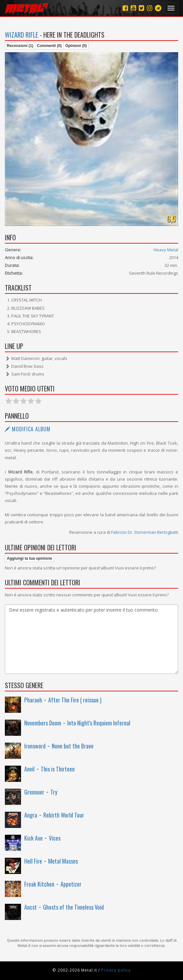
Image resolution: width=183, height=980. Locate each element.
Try (54, 792)
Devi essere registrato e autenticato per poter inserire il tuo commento (91, 639)
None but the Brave (73, 746)
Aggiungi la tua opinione (29, 558)
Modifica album (28, 429)
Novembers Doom (43, 723)
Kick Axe (33, 838)
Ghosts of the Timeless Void (73, 907)
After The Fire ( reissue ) (75, 700)
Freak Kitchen (39, 884)
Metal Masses (63, 861)
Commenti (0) (49, 46)
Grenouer (34, 792)
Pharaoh (33, 700)
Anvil (29, 769)
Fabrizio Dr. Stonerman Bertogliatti (145, 532)
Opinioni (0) (76, 46)
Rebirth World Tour (64, 815)
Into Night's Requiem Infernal (99, 723)
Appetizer (71, 884)
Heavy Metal (166, 250)
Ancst (31, 907)
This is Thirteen (58, 769)
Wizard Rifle (22, 35)
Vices (55, 838)
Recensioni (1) (20, 46)
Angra (31, 815)
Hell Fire (33, 861)
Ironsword (35, 746)
